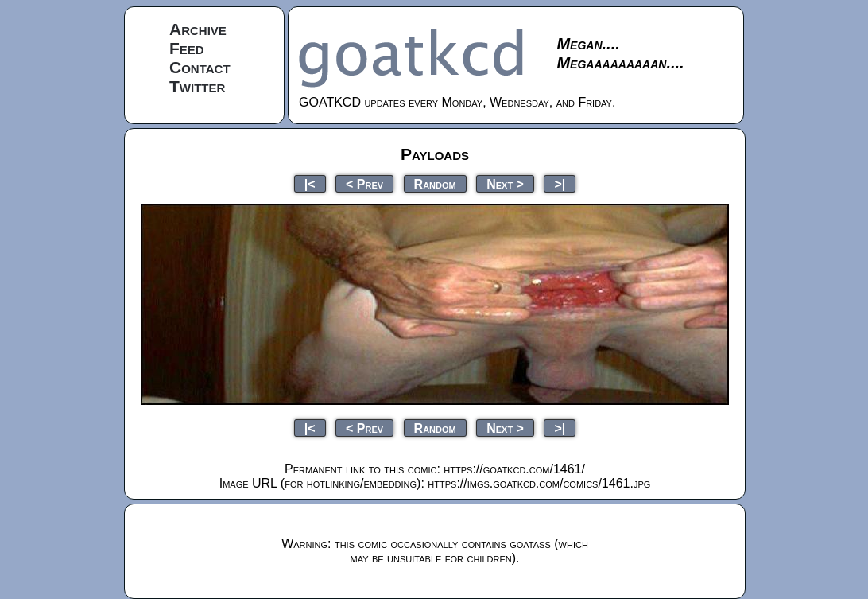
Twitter (197, 86)
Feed (187, 48)
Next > (505, 183)
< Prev (364, 183)
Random (435, 183)
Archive (198, 29)
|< (310, 183)
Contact (200, 67)
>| (560, 183)
